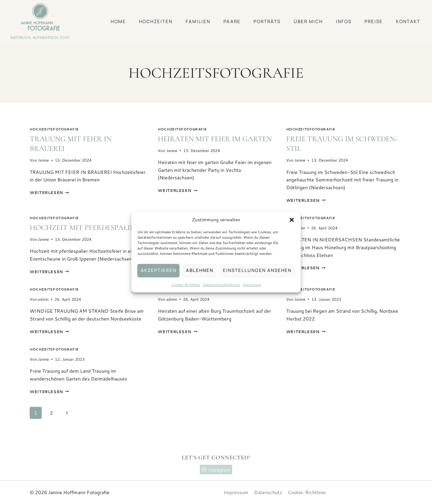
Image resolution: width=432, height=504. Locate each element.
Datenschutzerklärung (221, 285)
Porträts (267, 21)
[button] (292, 220)
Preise (374, 21)
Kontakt (408, 21)
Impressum (252, 285)
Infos (344, 21)
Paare (232, 21)
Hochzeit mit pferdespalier (84, 228)
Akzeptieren (159, 270)
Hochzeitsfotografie (54, 129)
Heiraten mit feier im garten (215, 139)
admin (43, 299)
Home (118, 21)
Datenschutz (268, 492)
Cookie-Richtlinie (186, 285)
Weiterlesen (49, 192)
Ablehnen (200, 270)
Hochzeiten (156, 21)
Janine (43, 160)
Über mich (308, 21)
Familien (198, 21)
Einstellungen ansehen (257, 270)
